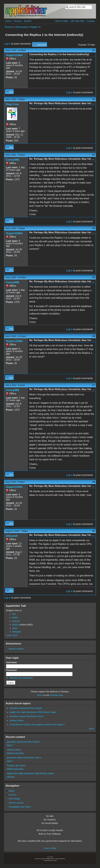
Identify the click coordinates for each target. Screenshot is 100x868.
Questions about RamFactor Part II (27, 716)
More (91, 729)
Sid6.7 (10, 745)
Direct (40, 695)
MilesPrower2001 (15, 753)
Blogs (11, 791)
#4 (94, 228)
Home (8, 21)
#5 (94, 277)
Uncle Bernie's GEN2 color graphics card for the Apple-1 (37, 725)
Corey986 (12, 160)
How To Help (61, 21)
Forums (18, 21)
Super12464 (14, 55)
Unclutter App (56, 695)
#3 (94, 155)
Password (12, 670)
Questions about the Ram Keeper (26, 708)
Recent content (16, 649)
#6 (94, 336)
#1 (94, 50)
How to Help (50, 848)
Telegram (17, 632)
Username (12, 662)
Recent (28, 21)
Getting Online (17, 720)
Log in (7, 44)
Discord (16, 621)
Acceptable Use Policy (20, 807)
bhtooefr (12, 536)
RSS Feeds (14, 799)
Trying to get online (16, 765)
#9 (94, 531)
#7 (94, 385)
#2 (94, 99)
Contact (91, 21)
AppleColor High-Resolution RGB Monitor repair (33, 712)
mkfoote (11, 777)
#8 (94, 482)
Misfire (15, 625)
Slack (15, 628)
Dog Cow (12, 104)
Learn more (12, 635)
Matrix (15, 618)
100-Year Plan (77, 21)
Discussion (22, 27)
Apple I (35, 27)
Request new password (21, 678)
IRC (14, 614)
